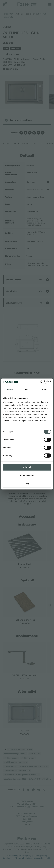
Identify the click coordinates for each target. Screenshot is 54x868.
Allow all (27, 467)
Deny (27, 484)
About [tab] (44, 389)
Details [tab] (27, 389)
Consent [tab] (10, 389)
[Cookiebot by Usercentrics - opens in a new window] (40, 382)
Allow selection (27, 475)
